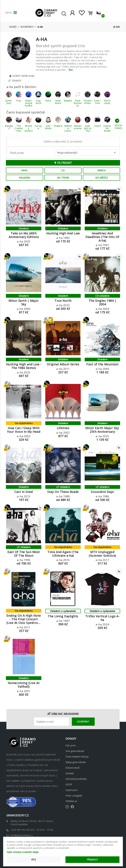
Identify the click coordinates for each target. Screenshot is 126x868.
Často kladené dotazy (77, 756)
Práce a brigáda (74, 795)
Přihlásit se (71, 801)
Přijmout (92, 860)
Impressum (71, 790)
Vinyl (25, 170)
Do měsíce (102, 178)
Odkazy (14, 81)
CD (63, 170)
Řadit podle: (17, 153)
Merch (101, 170)
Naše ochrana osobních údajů (23, 852)
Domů (13, 27)
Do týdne (63, 178)
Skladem (24, 178)
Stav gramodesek (75, 751)
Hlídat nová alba (22, 76)
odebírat (83, 721)
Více (71, 70)
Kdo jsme (71, 745)
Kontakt (70, 773)
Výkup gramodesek (76, 762)
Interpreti (27, 27)
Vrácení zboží (72, 768)
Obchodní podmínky (76, 779)
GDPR (69, 784)
